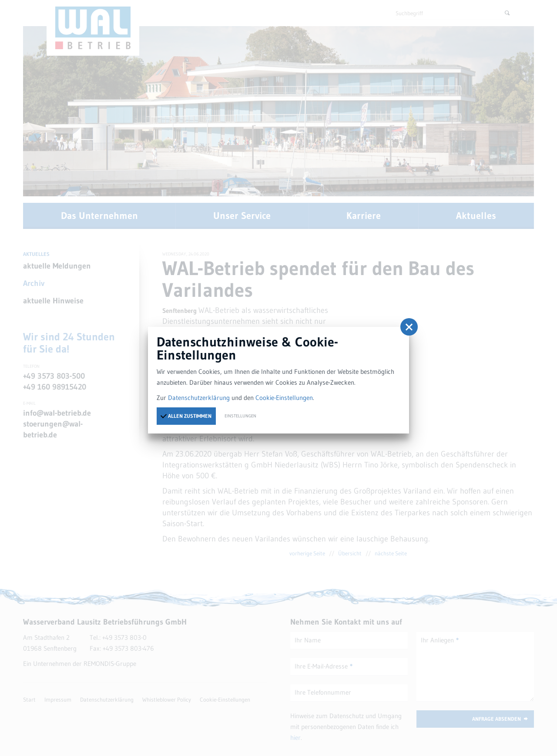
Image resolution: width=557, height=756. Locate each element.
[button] (409, 327)
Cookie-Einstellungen (284, 398)
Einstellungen (240, 416)
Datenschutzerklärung (199, 398)
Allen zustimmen (186, 416)
